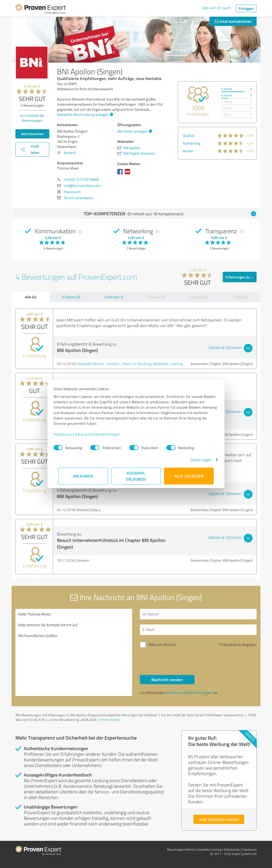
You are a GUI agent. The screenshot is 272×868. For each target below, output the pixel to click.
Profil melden (111, 720)
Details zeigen (196, 460)
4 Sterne (227, 95)
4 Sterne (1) (114, 297)
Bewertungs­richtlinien (181, 849)
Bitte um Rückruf (162, 645)
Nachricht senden (167, 679)
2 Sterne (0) (199, 297)
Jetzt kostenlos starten (219, 819)
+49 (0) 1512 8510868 (81, 179)
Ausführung (192, 143)
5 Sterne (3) (71, 297)
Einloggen (246, 8)
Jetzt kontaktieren (233, 21)
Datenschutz (232, 849)
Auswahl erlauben (136, 476)
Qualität (189, 135)
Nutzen (188, 151)
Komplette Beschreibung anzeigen (84, 114)
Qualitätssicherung (209, 849)
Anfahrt (70, 153)
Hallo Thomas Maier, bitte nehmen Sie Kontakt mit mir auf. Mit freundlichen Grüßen (74, 652)
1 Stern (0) (240, 297)
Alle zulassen (189, 476)
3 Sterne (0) (156, 297)
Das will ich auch (216, 8)
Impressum (67, 434)
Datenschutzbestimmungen (102, 434)
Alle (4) (31, 297)
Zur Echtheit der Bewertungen (32, 118)
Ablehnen (83, 476)
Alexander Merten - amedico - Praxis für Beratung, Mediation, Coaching (130, 364)
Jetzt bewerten (32, 134)
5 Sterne (227, 89)
